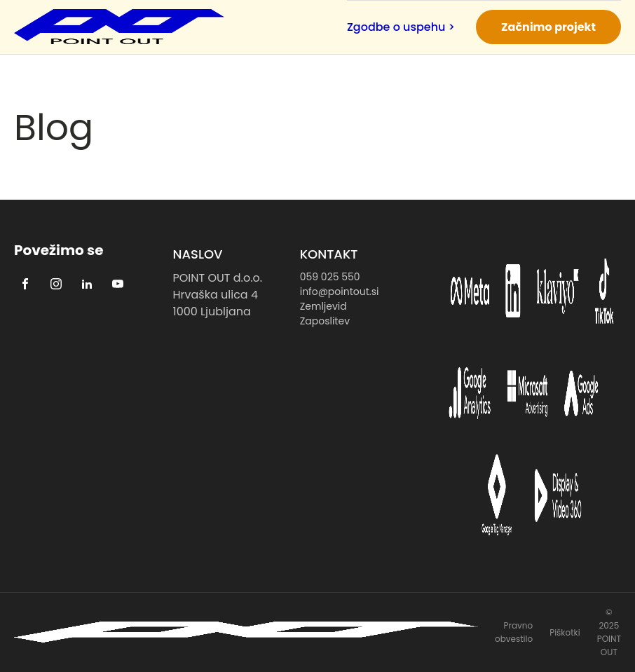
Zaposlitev (325, 321)
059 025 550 (330, 277)
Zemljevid (323, 306)
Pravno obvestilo (514, 632)
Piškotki (565, 632)
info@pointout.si (340, 292)
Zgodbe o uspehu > (401, 27)
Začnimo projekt (548, 27)
